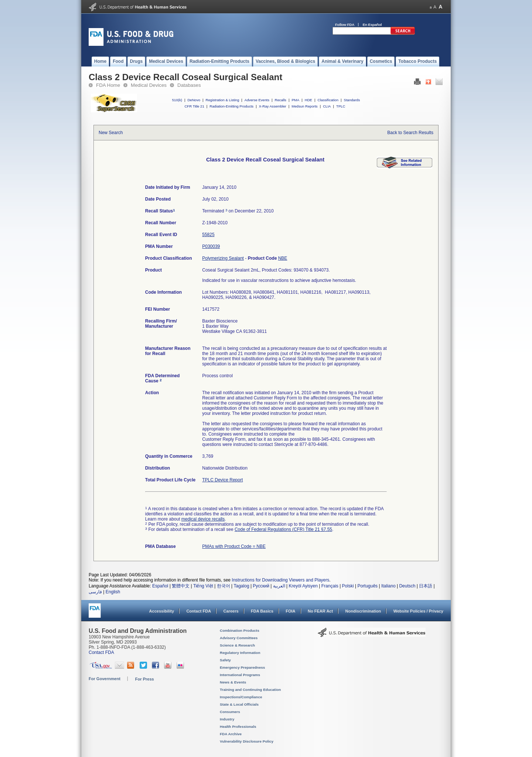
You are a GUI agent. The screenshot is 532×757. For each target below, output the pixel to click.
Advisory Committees (239, 638)
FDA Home (108, 85)
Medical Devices (149, 85)
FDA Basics (262, 611)
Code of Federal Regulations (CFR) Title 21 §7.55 (283, 529)
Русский (261, 586)
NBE (283, 258)
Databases (189, 85)
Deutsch (407, 586)
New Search (111, 133)
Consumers (230, 712)
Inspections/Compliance (241, 697)
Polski (348, 586)
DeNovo (194, 100)
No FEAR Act (320, 611)
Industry (227, 719)
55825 (208, 235)
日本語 (426, 586)
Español (160, 586)
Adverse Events (257, 100)
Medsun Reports (304, 106)
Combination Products (240, 630)
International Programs (240, 675)
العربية (279, 586)
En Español (372, 25)
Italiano (388, 586)
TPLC (341, 106)
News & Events (233, 682)
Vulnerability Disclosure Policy (247, 741)
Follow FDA (345, 25)
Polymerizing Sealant (223, 258)
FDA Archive (231, 734)
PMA (295, 100)
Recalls (280, 100)
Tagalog (242, 586)
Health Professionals (238, 727)
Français (330, 586)
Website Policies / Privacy (418, 611)
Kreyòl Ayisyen (303, 586)
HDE (308, 100)
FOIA (290, 611)
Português (367, 586)
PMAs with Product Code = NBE (234, 546)
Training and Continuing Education (250, 690)
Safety (225, 660)
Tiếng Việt (203, 586)
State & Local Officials (239, 704)
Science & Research (237, 645)
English (113, 592)
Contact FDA (199, 611)
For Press (145, 679)
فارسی (95, 592)
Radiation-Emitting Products (231, 106)
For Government (105, 679)
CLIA (327, 106)
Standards (352, 100)
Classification (328, 100)
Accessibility (162, 611)
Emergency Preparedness (242, 667)
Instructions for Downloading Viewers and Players (280, 580)
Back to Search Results (410, 133)
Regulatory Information (240, 653)
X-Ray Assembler (273, 106)
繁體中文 (181, 586)
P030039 (211, 246)
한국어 (224, 586)
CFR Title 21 (194, 106)
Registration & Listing (223, 100)
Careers (231, 611)
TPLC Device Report (222, 480)
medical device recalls (203, 519)
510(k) (177, 100)
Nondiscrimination (363, 611)
